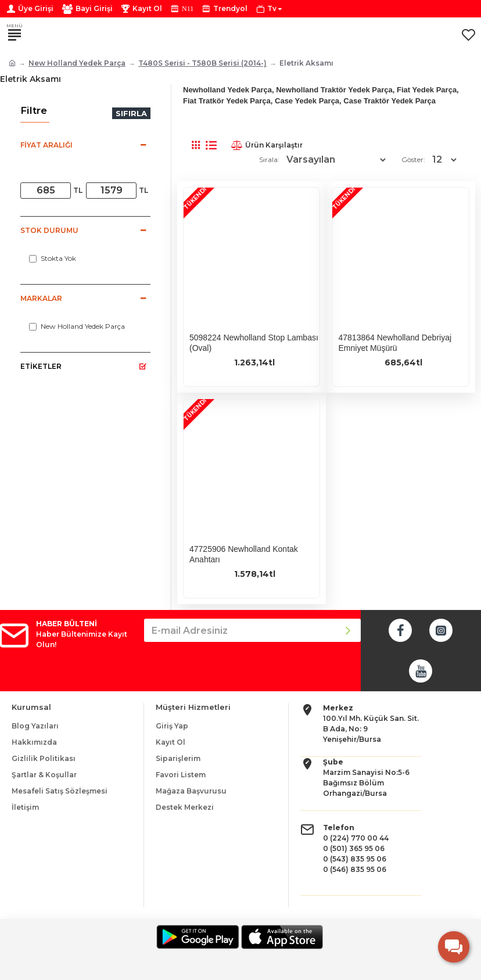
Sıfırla (131, 113)
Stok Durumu (49, 230)
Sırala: (269, 159)
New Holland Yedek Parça (77, 63)
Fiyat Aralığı (46, 145)
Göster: (413, 159)
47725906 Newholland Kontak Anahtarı (244, 554)
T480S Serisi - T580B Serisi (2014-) (202, 63)
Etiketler (41, 366)
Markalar (41, 298)
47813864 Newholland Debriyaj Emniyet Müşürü (395, 343)
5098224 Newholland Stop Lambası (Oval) (254, 343)
